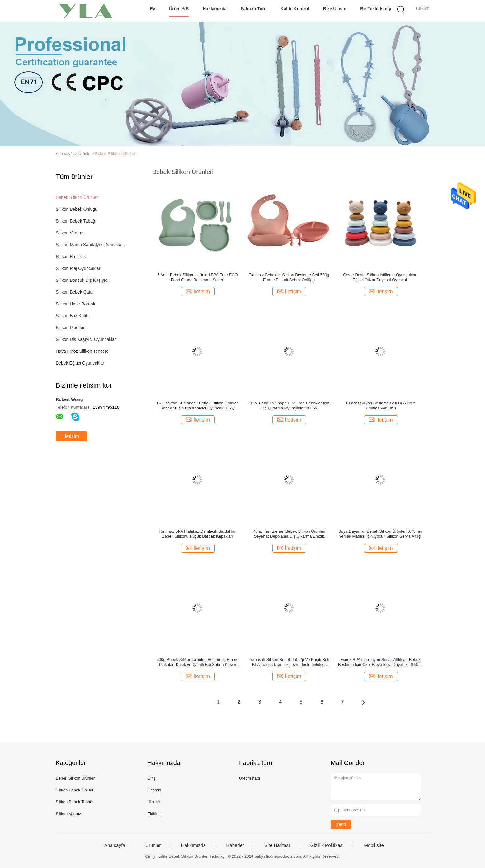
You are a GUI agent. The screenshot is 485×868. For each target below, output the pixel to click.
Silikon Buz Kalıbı (73, 316)
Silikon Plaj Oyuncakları (79, 268)
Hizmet (153, 802)
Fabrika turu (254, 9)
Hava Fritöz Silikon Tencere (82, 351)
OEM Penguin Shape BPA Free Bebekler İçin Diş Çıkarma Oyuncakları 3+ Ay (289, 406)
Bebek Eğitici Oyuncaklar (80, 363)
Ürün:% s (179, 9)
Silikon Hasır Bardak (75, 304)
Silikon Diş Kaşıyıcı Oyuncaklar (86, 339)
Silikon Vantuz (69, 233)
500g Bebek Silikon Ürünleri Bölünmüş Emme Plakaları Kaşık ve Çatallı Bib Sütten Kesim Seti (198, 662)
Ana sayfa (115, 845)
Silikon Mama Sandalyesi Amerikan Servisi (91, 245)
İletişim (71, 436)
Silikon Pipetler (70, 328)
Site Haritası (277, 845)
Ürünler (153, 845)
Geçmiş (154, 790)
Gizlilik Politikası (327, 845)
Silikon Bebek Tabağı (76, 221)
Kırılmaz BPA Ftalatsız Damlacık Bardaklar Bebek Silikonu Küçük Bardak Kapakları (198, 534)
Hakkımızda (215, 9)
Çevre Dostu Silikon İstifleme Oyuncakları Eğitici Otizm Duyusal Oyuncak (380, 277)
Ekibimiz (155, 814)
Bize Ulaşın (335, 9)
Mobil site (374, 845)
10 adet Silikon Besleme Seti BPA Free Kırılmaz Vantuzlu (380, 406)
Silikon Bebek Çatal (75, 292)
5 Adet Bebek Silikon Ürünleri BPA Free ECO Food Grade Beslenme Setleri (197, 277)
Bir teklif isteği (376, 9)
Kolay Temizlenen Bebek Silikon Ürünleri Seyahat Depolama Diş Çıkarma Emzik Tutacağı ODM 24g (289, 534)
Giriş (151, 778)
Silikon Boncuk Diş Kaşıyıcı (82, 280)
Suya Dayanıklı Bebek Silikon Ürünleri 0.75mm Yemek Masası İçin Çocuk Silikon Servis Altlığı (380, 534)
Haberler (235, 845)
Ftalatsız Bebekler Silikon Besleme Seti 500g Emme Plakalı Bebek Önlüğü (289, 277)
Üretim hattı (250, 778)
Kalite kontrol (295, 9)
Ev (152, 9)
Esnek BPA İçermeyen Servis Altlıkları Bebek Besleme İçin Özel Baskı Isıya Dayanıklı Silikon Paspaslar (380, 662)
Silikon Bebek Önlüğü (77, 209)
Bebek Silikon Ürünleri (115, 154)
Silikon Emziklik (71, 257)
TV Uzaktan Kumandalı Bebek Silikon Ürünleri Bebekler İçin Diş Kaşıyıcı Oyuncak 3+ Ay (198, 406)
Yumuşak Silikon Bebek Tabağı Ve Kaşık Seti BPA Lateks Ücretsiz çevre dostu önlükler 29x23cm (289, 662)
